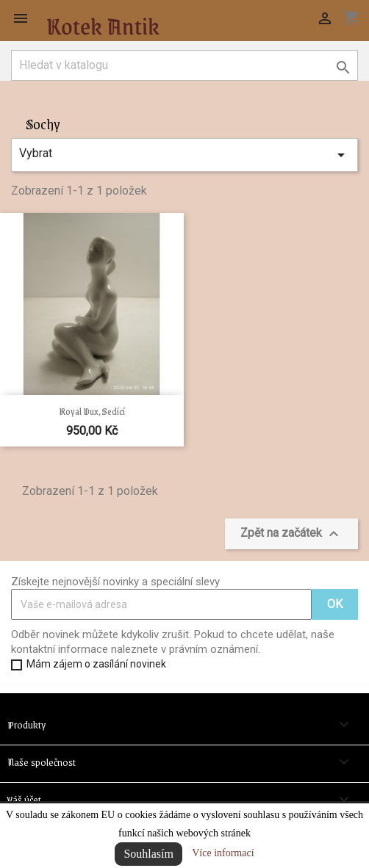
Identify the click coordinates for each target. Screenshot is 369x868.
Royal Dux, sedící (92, 411)
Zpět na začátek (291, 534)
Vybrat (184, 155)
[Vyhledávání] (184, 65)
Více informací (223, 853)
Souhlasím (148, 854)
